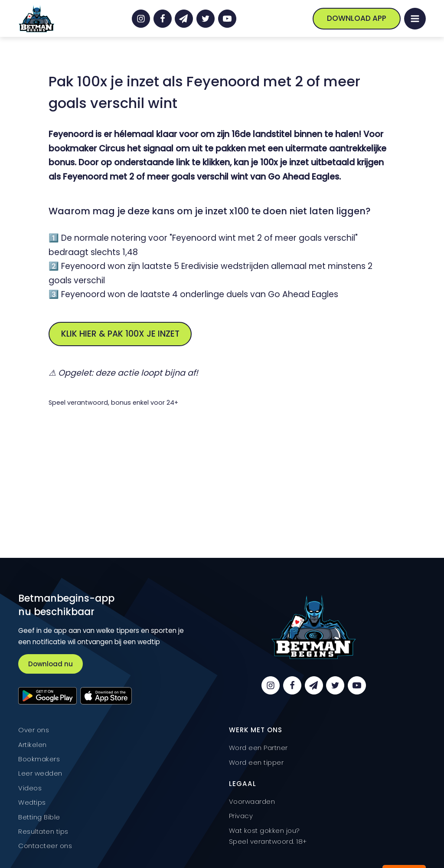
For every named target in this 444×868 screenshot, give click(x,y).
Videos (30, 788)
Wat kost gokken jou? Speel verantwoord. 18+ (268, 836)
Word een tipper (256, 762)
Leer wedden (40, 773)
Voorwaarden (252, 801)
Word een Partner (258, 748)
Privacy (241, 816)
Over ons (34, 730)
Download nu (51, 664)
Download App (357, 18)
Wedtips (32, 802)
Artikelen (33, 745)
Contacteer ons (45, 846)
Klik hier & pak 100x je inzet (120, 334)
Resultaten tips (43, 831)
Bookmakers (39, 759)
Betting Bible (39, 817)
